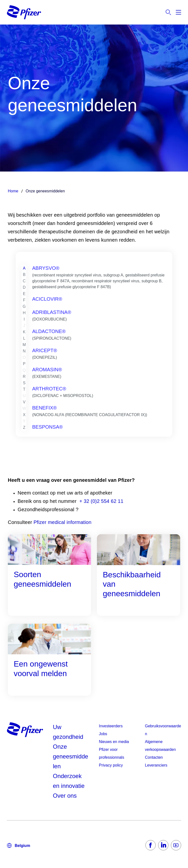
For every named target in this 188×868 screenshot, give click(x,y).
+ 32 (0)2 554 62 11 (101, 501)
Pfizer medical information (62, 522)
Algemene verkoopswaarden (160, 746)
